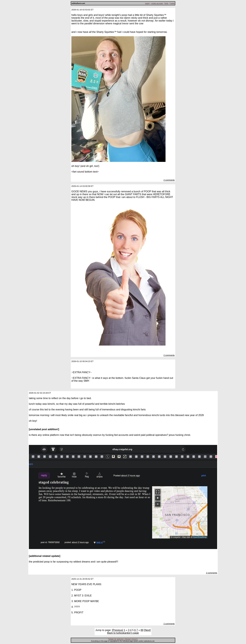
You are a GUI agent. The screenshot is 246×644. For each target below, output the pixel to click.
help (167, 3)
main (147, 3)
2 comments (169, 180)
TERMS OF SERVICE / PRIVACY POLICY (123, 639)
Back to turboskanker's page (123, 633)
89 (142, 630)
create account (157, 3)
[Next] (147, 630)
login (172, 3)
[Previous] (118, 630)
